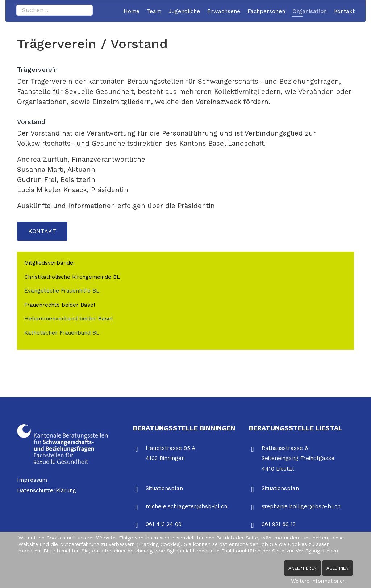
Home (132, 11)
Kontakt (344, 11)
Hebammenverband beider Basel (69, 319)
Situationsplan (164, 488)
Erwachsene (224, 11)
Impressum (32, 480)
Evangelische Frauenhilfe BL (63, 291)
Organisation (310, 11)
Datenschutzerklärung (47, 490)
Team (154, 11)
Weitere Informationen (318, 581)
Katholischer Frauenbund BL (62, 333)
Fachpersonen (266, 11)
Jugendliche (184, 11)
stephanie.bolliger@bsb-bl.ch (301, 506)
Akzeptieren (303, 568)
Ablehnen (337, 568)
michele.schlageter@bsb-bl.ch (186, 506)
